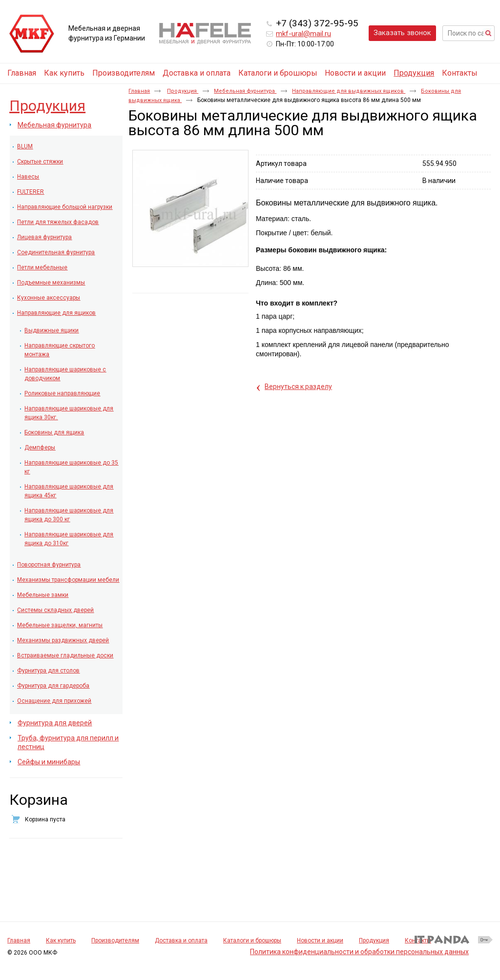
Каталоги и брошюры (252, 940)
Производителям (115, 940)
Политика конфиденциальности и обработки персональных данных (359, 952)
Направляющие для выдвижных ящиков (349, 91)
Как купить (61, 940)
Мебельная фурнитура (245, 91)
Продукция (414, 73)
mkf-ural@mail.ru (303, 34)
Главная (139, 91)
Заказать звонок (402, 33)
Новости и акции (320, 940)
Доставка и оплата (181, 940)
